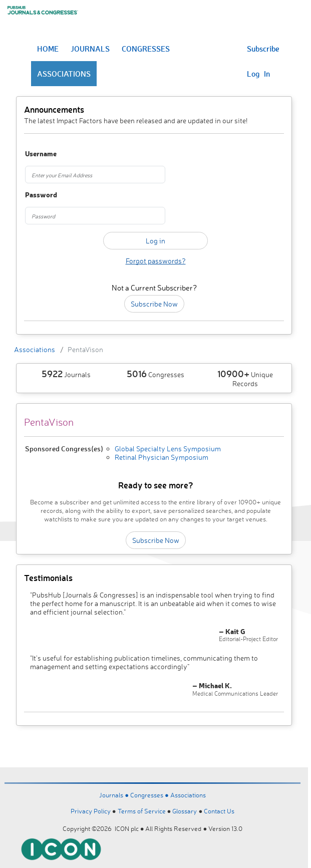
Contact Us (219, 811)
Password (41, 195)
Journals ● (115, 795)
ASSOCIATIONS (64, 74)
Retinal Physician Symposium (162, 457)
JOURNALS (90, 49)
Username (41, 154)
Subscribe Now (154, 304)
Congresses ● (150, 795)
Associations (35, 349)
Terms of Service (142, 811)
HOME (48, 49)
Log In (258, 74)
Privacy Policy (91, 811)
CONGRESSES (146, 49)
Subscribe (263, 49)
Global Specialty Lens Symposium (168, 449)
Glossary (185, 811)
